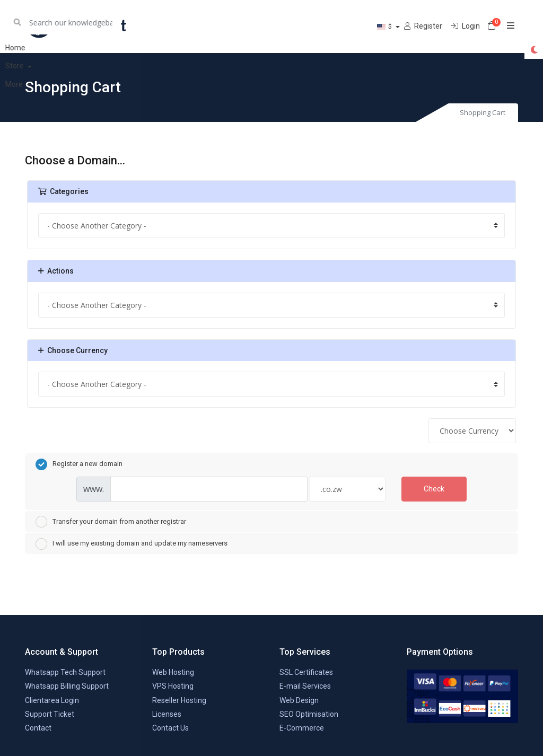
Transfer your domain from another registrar (111, 522)
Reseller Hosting (179, 700)
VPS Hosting (173, 686)
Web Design (299, 700)
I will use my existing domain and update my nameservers (132, 544)
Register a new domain (79, 464)
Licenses (167, 714)
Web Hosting (173, 672)
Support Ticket (50, 714)
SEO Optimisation (309, 714)
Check (434, 489)
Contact (38, 728)
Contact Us (170, 728)
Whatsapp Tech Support (65, 672)
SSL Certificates (306, 672)
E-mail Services (305, 686)
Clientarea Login (52, 700)
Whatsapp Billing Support (67, 686)
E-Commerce (302, 728)
